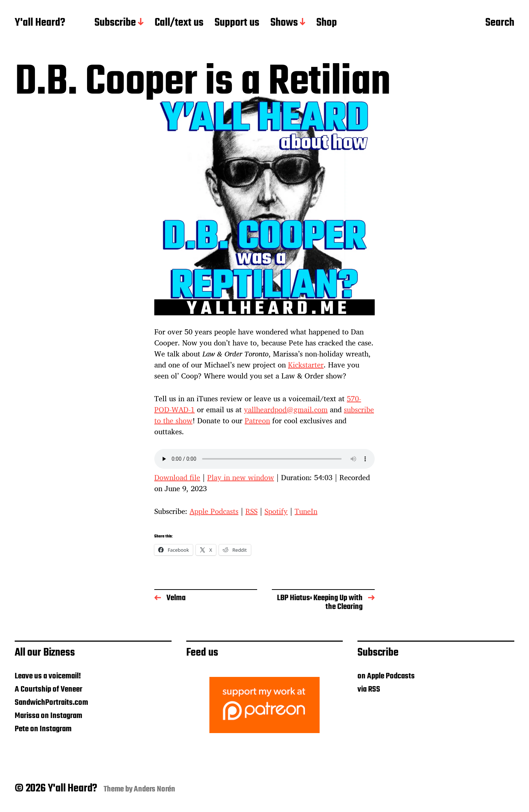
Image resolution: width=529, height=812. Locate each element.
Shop (327, 23)
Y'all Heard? (40, 23)
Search (500, 23)
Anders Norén (154, 789)
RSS (251, 511)
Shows (284, 23)
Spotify (276, 511)
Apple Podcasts (214, 511)
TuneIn (306, 511)
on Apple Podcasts (386, 676)
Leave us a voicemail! (48, 676)
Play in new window (241, 477)
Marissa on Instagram (48, 716)
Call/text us (179, 23)
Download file (177, 477)
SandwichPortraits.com (51, 703)
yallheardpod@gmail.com (286, 409)
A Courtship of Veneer (48, 689)
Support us (237, 23)
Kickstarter (306, 365)
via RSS (369, 689)
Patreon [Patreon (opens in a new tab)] (257, 420)
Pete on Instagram (43, 729)
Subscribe (115, 23)
